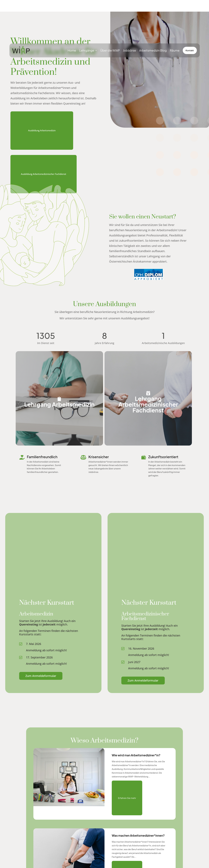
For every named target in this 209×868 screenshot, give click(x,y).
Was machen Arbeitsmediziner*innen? (138, 824)
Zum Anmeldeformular (41, 664)
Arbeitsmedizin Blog (153, 50)
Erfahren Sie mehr (127, 786)
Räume (175, 50)
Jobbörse (129, 50)
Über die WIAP (110, 50)
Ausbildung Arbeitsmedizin (42, 119)
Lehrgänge (87, 50)
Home (72, 50)
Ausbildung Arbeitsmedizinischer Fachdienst (44, 162)
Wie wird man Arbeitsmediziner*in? (136, 743)
